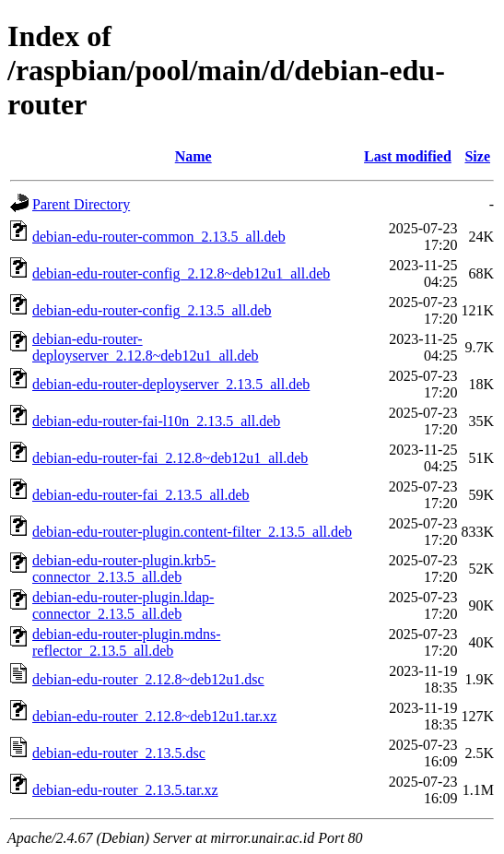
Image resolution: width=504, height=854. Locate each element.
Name (193, 156)
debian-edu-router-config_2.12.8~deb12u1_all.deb (181, 273)
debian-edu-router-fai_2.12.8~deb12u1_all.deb (170, 458)
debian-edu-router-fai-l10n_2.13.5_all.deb (156, 421)
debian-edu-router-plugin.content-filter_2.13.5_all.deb (192, 532)
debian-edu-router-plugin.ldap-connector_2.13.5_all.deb (123, 605)
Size (477, 156)
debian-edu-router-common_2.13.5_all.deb (159, 237)
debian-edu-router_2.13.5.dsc (119, 753)
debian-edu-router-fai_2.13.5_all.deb (141, 495)
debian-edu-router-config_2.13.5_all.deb (152, 310)
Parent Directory (81, 204)
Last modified (408, 156)
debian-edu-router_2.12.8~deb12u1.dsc (148, 679)
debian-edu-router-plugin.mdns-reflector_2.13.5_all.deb (127, 642)
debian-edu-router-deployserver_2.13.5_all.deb (171, 384)
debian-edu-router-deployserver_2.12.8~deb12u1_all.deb (145, 347)
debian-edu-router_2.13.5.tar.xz (125, 790)
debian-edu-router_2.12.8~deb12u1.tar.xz (154, 716)
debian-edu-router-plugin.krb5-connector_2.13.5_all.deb (124, 569)
